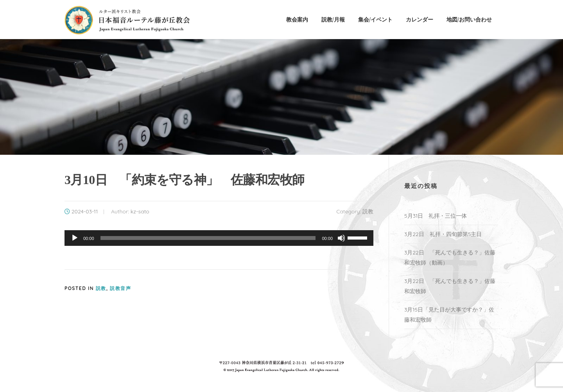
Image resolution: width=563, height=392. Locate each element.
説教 (368, 211)
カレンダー (420, 19)
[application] (219, 238)
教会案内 (297, 19)
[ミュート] (341, 238)
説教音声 (120, 288)
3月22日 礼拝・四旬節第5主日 (443, 234)
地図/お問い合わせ (469, 19)
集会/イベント (375, 19)
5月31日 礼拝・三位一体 (438, 216)
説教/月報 (333, 19)
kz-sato (140, 211)
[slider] (208, 238)
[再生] (75, 238)
